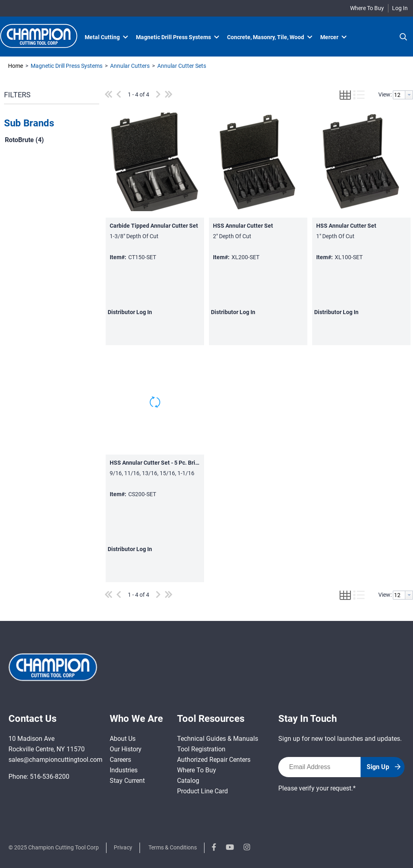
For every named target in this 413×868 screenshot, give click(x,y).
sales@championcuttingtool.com (55, 760)
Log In (400, 8)
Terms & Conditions (173, 847)
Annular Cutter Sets (181, 66)
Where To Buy (367, 8)
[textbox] (399, 95)
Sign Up (384, 767)
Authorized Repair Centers (214, 760)
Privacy (123, 847)
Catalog (188, 781)
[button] (50, 124)
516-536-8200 (50, 777)
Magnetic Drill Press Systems (67, 66)
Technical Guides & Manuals (218, 739)
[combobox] (403, 95)
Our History (126, 749)
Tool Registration (201, 749)
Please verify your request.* (317, 788)
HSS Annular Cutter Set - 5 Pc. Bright (157, 463)
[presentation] (340, 809)
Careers (120, 760)
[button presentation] (409, 95)
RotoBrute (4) (24, 140)
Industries (124, 770)
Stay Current (127, 781)
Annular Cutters (130, 66)
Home (16, 66)
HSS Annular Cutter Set (243, 226)
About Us (123, 739)
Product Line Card (202, 791)
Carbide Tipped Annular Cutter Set (154, 226)
